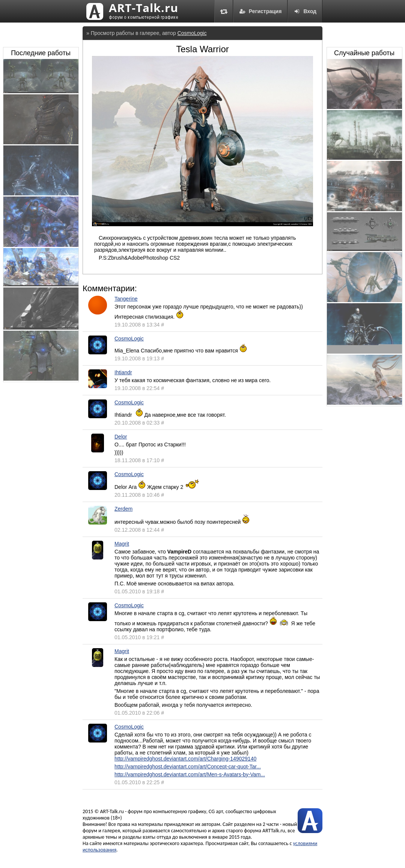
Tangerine (126, 299)
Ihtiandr (123, 372)
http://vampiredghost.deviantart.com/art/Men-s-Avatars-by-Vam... (190, 774)
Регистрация (260, 11)
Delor (121, 437)
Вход (305, 11)
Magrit (122, 544)
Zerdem (123, 509)
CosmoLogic (192, 33)
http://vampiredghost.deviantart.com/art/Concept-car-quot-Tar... (188, 767)
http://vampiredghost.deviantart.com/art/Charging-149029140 (185, 759)
